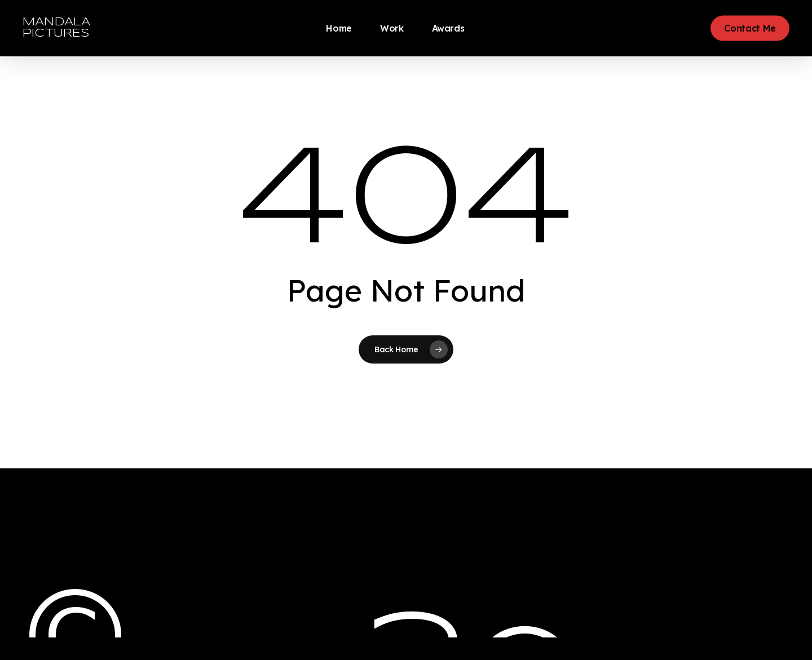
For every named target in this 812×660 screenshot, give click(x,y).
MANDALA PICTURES (56, 28)
